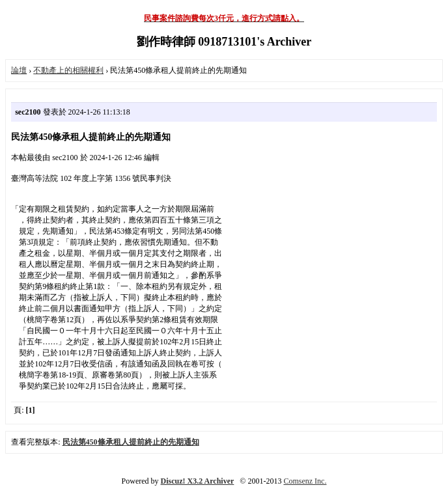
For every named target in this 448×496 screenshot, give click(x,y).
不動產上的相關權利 (68, 70)
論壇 (19, 70)
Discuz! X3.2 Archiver (198, 481)
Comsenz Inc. (305, 481)
